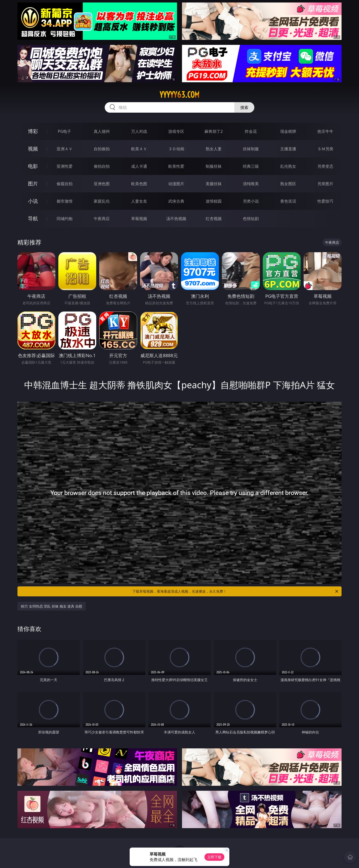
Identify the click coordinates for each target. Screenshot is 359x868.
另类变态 (325, 166)
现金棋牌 (288, 131)
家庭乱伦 (102, 201)
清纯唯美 (251, 184)
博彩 (33, 131)
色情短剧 (251, 219)
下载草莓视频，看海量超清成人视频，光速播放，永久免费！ (236, 591)
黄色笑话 (288, 201)
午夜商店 (102, 219)
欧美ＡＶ (139, 149)
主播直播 (288, 149)
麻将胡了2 (214, 131)
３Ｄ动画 (176, 149)
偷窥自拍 (65, 184)
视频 (33, 149)
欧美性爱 (176, 166)
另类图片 (325, 184)
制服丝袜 (214, 166)
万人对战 (139, 131)
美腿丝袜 (214, 184)
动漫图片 (176, 184)
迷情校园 (214, 201)
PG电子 (64, 131)
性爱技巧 (325, 201)
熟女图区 (288, 184)
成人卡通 (139, 166)
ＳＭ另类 (325, 149)
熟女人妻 (214, 149)
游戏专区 (176, 131)
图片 (33, 184)
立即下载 (214, 857)
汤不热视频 (176, 219)
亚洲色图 (102, 184)
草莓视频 (139, 219)
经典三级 (251, 166)
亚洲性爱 (65, 166)
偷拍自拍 (102, 166)
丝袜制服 (251, 149)
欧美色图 (139, 184)
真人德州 (102, 131)
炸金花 (251, 131)
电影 (33, 166)
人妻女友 (139, 201)
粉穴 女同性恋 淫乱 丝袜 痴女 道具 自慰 (52, 606)
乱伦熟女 (288, 166)
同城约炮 (65, 219)
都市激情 (65, 201)
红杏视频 (214, 219)
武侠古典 (176, 201)
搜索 (244, 107)
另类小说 (251, 201)
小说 (33, 201)
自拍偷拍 (102, 149)
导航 (33, 218)
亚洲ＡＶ (65, 149)
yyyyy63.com (179, 95)
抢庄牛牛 (325, 131)
